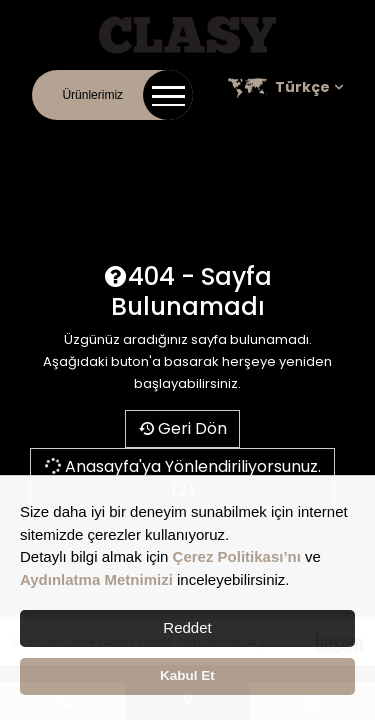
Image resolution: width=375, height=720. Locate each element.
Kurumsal (136, 140)
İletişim (73, 140)
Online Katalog (222, 140)
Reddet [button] (187, 627)
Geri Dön (182, 428)
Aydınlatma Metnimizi (96, 579)
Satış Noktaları (190, 162)
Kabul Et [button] (187, 675)
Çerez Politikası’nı (237, 556)
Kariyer (301, 140)
